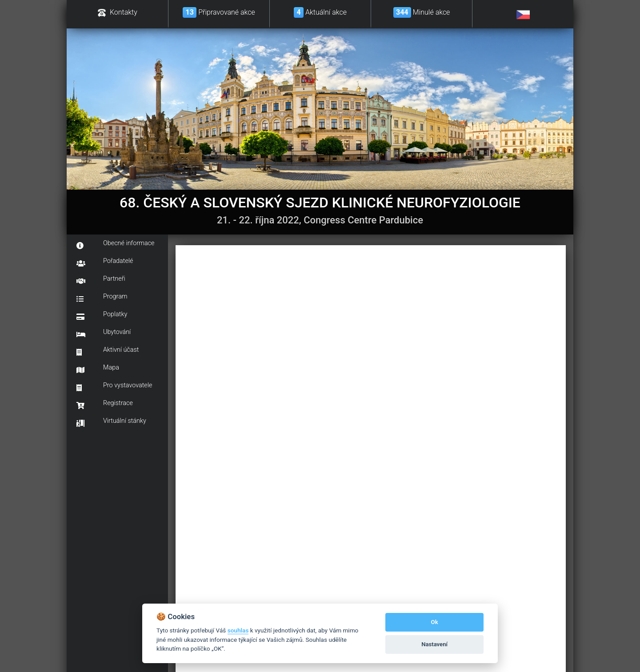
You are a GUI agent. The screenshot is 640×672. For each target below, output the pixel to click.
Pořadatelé (105, 262)
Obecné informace (116, 244)
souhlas (238, 630)
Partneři (101, 280)
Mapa (98, 369)
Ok (435, 622)
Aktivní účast (108, 351)
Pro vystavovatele (114, 386)
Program (102, 298)
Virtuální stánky (111, 422)
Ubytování (104, 333)
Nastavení (434, 644)
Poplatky (102, 315)
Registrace (105, 404)
